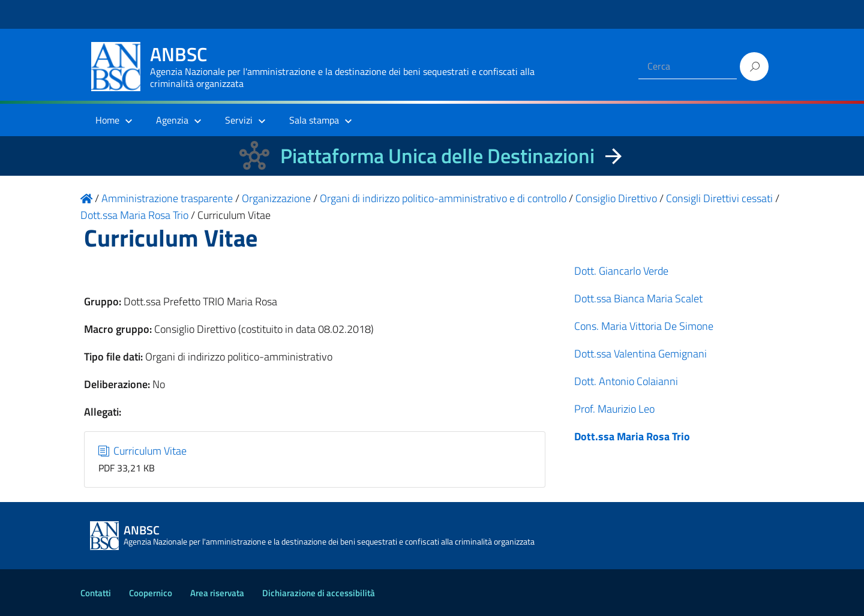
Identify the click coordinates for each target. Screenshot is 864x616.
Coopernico (151, 593)
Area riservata (217, 593)
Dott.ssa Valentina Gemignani (640, 354)
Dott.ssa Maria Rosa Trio (632, 436)
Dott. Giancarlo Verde (621, 271)
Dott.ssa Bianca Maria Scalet (638, 298)
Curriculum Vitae (143, 451)
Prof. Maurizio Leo (614, 409)
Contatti (96, 593)
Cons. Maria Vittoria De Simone (644, 326)
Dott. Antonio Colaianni (626, 381)
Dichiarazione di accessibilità (319, 593)
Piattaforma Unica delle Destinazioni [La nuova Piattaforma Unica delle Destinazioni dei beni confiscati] (437, 156)
